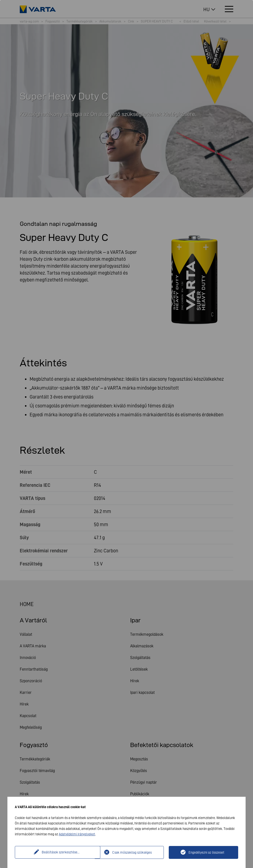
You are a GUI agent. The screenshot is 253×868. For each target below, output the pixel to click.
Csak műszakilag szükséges (132, 852)
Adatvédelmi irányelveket (77, 834)
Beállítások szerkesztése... (55, 852)
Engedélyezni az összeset (206, 852)
